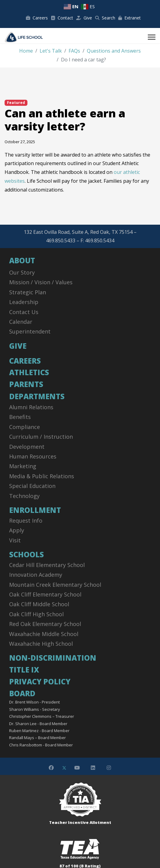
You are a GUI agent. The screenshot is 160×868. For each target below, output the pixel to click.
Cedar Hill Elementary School (47, 565)
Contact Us (24, 312)
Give (84, 18)
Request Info (26, 520)
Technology (24, 496)
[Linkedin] (93, 768)
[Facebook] (51, 768)
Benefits (20, 417)
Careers (37, 18)
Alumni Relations (31, 407)
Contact (62, 18)
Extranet (130, 18)
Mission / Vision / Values (41, 282)
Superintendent (30, 331)
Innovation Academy (36, 575)
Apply (17, 530)
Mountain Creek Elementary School (55, 585)
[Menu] (152, 37)
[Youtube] (77, 768)
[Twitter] (64, 768)
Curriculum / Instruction (41, 437)
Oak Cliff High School (36, 614)
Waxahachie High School (41, 644)
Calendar (21, 322)
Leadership (24, 302)
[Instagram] (109, 768)
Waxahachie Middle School (44, 634)
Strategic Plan (28, 292)
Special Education (32, 486)
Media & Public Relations (42, 476)
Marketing (23, 466)
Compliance (25, 427)
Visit (15, 540)
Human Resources (33, 456)
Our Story (22, 272)
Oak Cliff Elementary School (45, 594)
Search (105, 18)
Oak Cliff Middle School (39, 604)
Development (27, 447)
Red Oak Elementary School (45, 624)
